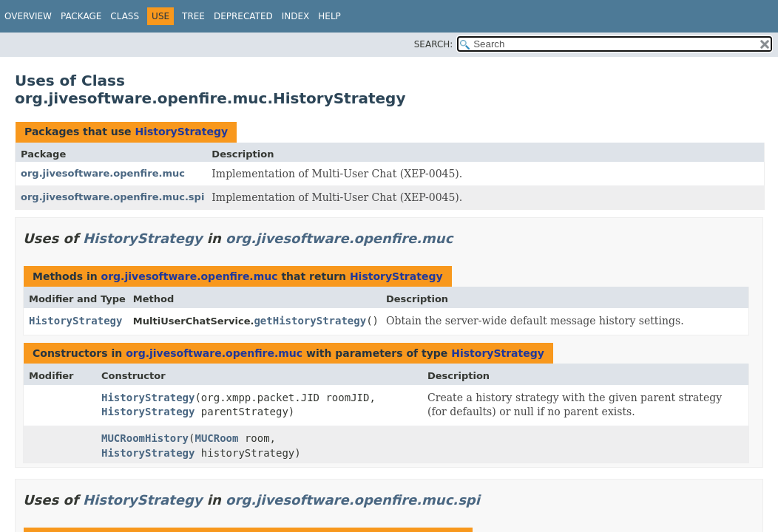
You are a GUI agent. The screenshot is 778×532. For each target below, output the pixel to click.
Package (81, 16)
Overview (28, 16)
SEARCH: (434, 44)
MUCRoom (216, 438)
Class (125, 16)
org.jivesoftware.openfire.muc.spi (112, 197)
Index (296, 16)
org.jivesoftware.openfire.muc (103, 173)
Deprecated (243, 16)
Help (329, 16)
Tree (193, 16)
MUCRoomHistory (145, 438)
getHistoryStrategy (310, 321)
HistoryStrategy (181, 132)
